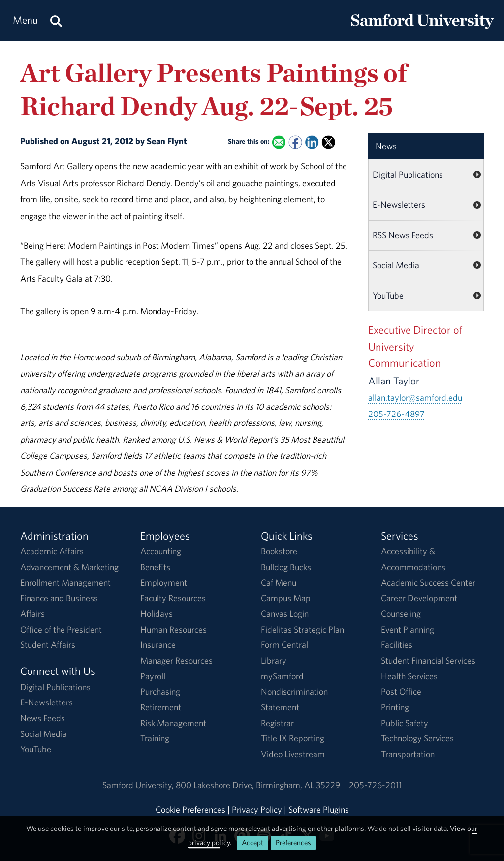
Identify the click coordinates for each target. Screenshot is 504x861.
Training (155, 738)
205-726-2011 (375, 785)
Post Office (401, 691)
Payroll (153, 676)
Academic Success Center (428, 583)
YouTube (388, 296)
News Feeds (43, 718)
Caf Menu (279, 583)
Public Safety (405, 723)
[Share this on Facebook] (295, 143)
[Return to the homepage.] (422, 30)
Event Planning (408, 629)
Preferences (293, 843)
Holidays (157, 614)
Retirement (161, 707)
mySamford (282, 676)
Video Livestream (293, 754)
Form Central (284, 645)
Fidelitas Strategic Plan (302, 629)
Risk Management (173, 723)
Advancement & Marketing (69, 567)
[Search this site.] (56, 20)
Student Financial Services (428, 660)
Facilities (397, 645)
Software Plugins (319, 810)
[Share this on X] (329, 143)
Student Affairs (48, 645)
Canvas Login (285, 614)
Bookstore (279, 551)
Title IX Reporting (293, 738)
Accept (252, 843)
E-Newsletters (399, 205)
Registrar (277, 723)
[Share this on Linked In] (312, 143)
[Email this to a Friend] (279, 143)
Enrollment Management (65, 583)
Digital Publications (408, 175)
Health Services (409, 676)
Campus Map (286, 598)
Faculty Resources (173, 598)
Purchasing (160, 691)
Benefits (155, 567)
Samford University (139, 785)
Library (274, 660)
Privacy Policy (257, 810)
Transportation (408, 754)
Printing (395, 707)
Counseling (401, 614)
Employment (164, 583)
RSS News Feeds (403, 235)
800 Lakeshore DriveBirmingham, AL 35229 (258, 785)
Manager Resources (176, 660)
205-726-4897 (396, 414)
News (386, 146)
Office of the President (61, 629)
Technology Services (417, 738)
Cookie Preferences (190, 810)
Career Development (419, 598)
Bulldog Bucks (286, 567)
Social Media (396, 265)
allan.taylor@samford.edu (415, 398)
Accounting (161, 551)
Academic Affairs (52, 551)
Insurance (158, 645)
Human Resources (173, 629)
